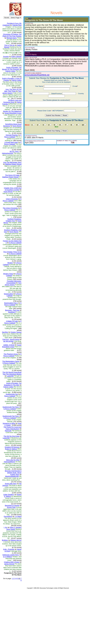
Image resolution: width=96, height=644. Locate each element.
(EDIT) (28, 18)
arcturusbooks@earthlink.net (35, 73)
